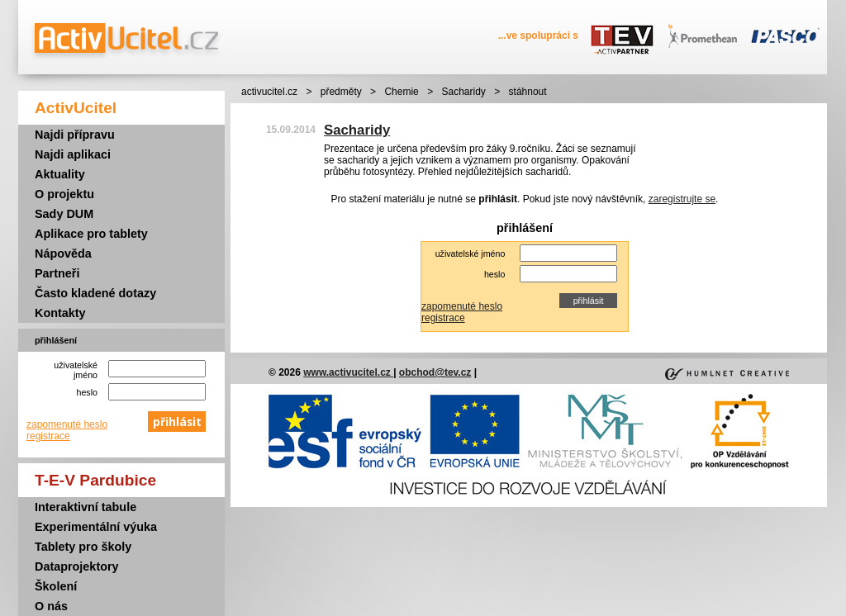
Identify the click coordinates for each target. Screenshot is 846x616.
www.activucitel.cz (348, 372)
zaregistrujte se (682, 199)
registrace (48, 436)
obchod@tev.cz (435, 372)
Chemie (401, 92)
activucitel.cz (269, 92)
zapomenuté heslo (67, 424)
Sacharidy (463, 92)
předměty (341, 92)
